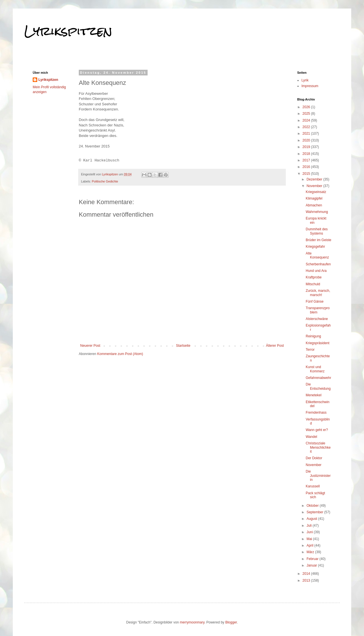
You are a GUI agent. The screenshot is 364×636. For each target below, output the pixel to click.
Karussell (313, 486)
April (310, 545)
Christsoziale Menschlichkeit (318, 447)
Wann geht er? (317, 430)
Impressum (310, 86)
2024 (307, 120)
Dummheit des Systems (317, 231)
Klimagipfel (314, 198)
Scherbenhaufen (318, 264)
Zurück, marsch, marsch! (318, 293)
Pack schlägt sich (315, 495)
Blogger (231, 622)
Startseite (183, 346)
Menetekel (314, 395)
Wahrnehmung (317, 212)
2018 (307, 154)
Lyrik (305, 80)
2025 (307, 114)
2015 (307, 174)
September (315, 512)
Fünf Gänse (315, 301)
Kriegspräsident (318, 343)
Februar (313, 559)
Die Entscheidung (318, 386)
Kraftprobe (314, 277)
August (312, 519)
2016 (307, 167)
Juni (310, 532)
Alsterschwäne (317, 319)
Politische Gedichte (105, 181)
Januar (312, 565)
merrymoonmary (192, 622)
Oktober (313, 506)
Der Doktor (314, 458)
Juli (310, 526)
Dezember (315, 179)
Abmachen (314, 205)
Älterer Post (275, 346)
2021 (307, 134)
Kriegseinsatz (316, 192)
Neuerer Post (90, 346)
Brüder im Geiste (318, 240)
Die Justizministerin (318, 476)
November (315, 186)
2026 (307, 107)
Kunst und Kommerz (315, 369)
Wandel (311, 437)
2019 (307, 147)
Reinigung (313, 336)
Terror (310, 350)
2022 (307, 127)
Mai (310, 539)
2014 (307, 574)
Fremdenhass (316, 413)
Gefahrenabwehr (318, 378)
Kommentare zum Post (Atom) (120, 354)
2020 (307, 140)
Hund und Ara (316, 271)
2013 (307, 580)
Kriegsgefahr (315, 247)
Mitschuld (313, 284)
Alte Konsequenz (317, 255)
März (311, 552)
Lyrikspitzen (68, 31)
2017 (307, 160)
